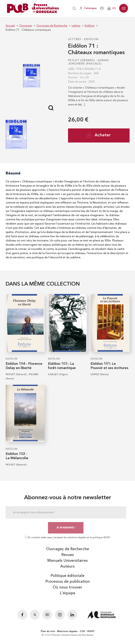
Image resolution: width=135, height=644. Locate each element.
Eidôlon (91, 39)
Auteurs (67, 567)
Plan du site (48, 631)
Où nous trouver (67, 587)
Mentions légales (67, 631)
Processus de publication (68, 582)
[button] (124, 8)
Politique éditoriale (67, 576)
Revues (68, 555)
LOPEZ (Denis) (100, 374)
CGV (82, 631)
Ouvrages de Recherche (68, 549)
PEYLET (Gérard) (81, 60)
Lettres (75, 39)
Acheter (99, 135)
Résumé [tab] (13, 173)
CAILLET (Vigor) (58, 374)
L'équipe (67, 593)
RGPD (91, 631)
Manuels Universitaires (67, 561)
